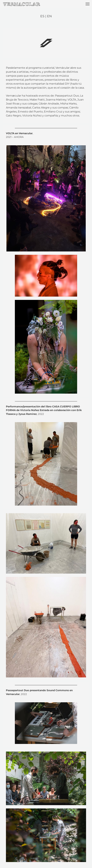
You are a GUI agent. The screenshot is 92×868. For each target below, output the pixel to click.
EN (49, 16)
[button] (88, 4)
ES (43, 16)
